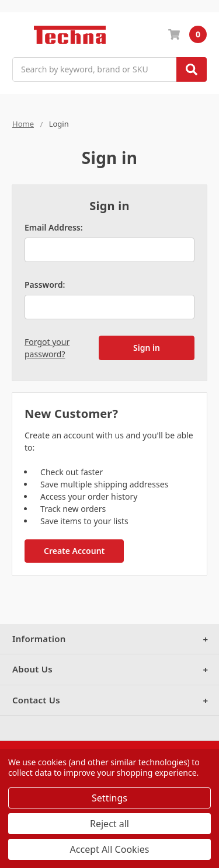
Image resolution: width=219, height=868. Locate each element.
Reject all (109, 824)
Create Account (74, 551)
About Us (32, 669)
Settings (109, 798)
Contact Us (36, 700)
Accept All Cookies (110, 849)
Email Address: (54, 227)
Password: (45, 285)
